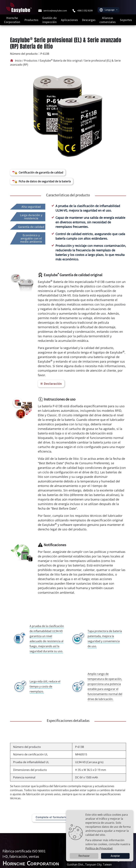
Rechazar (84, 856)
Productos (31, 20)
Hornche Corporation (12, 20)
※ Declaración (51, 384)
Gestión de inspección (50, 20)
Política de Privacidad (99, 848)
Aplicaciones (69, 20)
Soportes (126, 20)
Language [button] (107, 10)
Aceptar (115, 856)
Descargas (89, 20)
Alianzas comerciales (108, 20)
